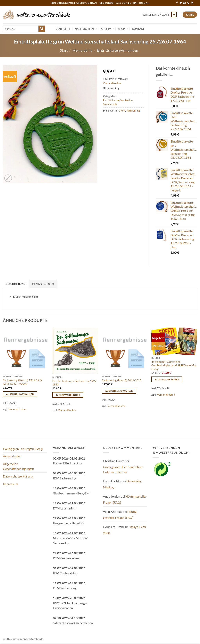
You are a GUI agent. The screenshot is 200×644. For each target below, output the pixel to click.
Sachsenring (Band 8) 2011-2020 (122, 380)
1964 (122, 111)
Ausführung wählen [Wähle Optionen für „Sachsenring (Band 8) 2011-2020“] (119, 391)
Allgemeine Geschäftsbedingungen (18, 466)
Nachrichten (86, 29)
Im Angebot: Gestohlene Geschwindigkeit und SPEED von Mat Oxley (174, 365)
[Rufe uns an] (188, 3)
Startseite (63, 29)
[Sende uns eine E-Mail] (184, 3)
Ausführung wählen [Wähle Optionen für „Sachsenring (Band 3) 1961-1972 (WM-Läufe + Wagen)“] (20, 394)
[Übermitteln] (42, 29)
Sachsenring (133, 111)
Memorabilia (82, 50)
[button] (160, 15)
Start (64, 50)
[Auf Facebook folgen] (177, 3)
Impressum (10, 484)
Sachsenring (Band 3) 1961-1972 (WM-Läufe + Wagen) (23, 382)
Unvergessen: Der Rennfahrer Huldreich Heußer (123, 469)
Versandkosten (112, 83)
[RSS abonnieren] (192, 3)
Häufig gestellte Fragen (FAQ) (23, 449)
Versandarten (12, 456)
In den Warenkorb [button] (68, 395)
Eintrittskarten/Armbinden (117, 50)
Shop (123, 29)
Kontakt (138, 29)
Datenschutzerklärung (18, 476)
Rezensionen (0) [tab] (43, 284)
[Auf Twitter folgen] (181, 3)
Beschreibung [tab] (16, 284)
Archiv (107, 29)
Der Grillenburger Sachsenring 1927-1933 (75, 383)
